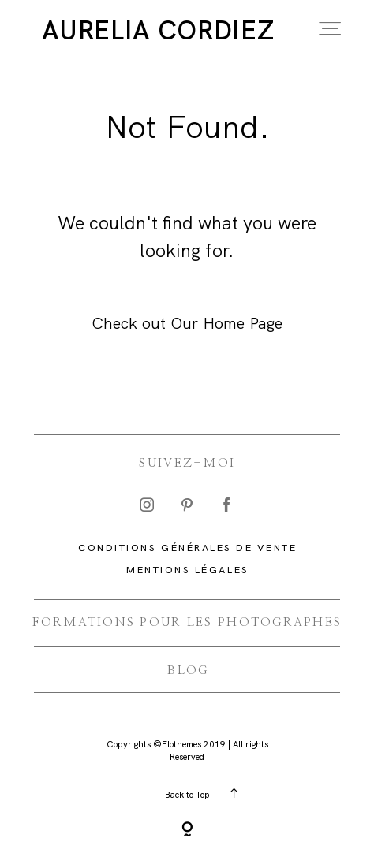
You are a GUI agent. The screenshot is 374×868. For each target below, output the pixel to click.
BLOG (188, 671)
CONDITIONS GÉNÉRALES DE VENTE (187, 548)
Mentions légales (187, 570)
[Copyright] (187, 831)
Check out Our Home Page (187, 323)
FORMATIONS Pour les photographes (187, 622)
